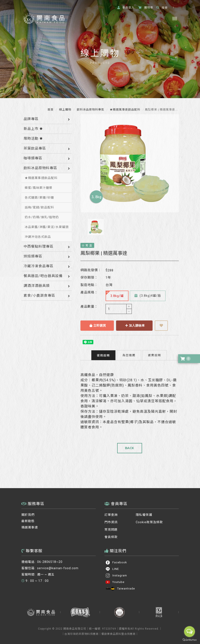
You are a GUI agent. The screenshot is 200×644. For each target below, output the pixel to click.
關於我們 (28, 515)
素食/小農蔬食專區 (39, 296)
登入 (126, 8)
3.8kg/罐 (115, 294)
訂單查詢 (111, 515)
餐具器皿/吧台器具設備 (43, 276)
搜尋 (162, 8)
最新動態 (28, 521)
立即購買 (98, 325)
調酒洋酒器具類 (37, 286)
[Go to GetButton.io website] (190, 640)
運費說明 (155, 355)
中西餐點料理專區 (38, 246)
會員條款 (111, 537)
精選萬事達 (30, 527)
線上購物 (65, 110)
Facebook (116, 562)
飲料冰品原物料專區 (90, 110)
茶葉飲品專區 (35, 148)
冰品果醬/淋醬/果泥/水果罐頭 (47, 227)
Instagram (116, 576)
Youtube (115, 582)
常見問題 (111, 530)
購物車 (146, 8)
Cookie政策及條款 (149, 522)
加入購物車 (135, 325)
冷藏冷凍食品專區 (38, 266)
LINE (112, 569)
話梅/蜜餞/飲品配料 (39, 207)
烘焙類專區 (33, 256)
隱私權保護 (144, 515)
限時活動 (33, 139)
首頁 (50, 110)
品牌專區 (31, 119)
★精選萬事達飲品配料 (125, 110)
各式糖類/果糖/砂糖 (39, 198)
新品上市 (33, 129)
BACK (130, 448)
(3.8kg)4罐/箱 (148, 296)
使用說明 (103, 355)
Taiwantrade (120, 589)
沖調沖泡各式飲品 (38, 237)
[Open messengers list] (190, 632)
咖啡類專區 (33, 158)
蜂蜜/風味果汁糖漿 (39, 188)
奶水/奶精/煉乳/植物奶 (42, 217)
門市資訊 (111, 522)
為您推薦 (129, 355)
